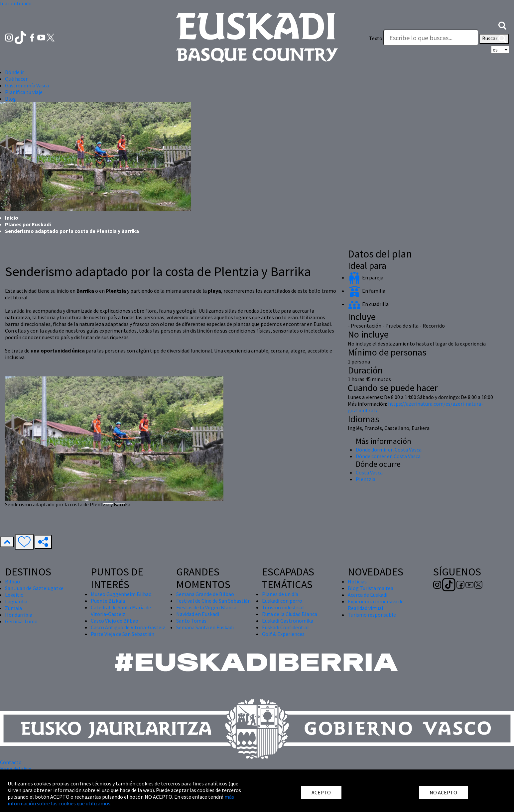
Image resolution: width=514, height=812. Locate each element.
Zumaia (13, 608)
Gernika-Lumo (21, 621)
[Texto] (431, 38)
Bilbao (12, 581)
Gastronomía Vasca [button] (27, 85)
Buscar (494, 39)
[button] (502, 25)
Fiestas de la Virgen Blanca (206, 607)
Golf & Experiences (283, 634)
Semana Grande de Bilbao (205, 594)
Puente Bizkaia (108, 601)
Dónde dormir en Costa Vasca (389, 450)
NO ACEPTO (443, 792)
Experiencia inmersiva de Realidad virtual (376, 605)
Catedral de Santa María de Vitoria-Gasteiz (121, 611)
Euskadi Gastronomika (288, 621)
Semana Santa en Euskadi (205, 627)
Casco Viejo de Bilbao (115, 621)
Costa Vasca (369, 472)
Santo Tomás (191, 621)
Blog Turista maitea (371, 588)
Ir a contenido (16, 3)
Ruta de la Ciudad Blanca (290, 614)
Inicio (12, 218)
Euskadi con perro (282, 601)
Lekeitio (14, 595)
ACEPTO (321, 792)
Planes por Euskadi (28, 224)
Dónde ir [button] (14, 72)
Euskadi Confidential (285, 627)
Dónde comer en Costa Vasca (388, 456)
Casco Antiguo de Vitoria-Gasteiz (128, 627)
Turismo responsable (372, 615)
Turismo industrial (283, 607)
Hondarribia (19, 615)
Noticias (357, 581)
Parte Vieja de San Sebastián (123, 634)
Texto (376, 38)
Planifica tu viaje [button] (24, 92)
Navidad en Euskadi (198, 614)
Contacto (11, 762)
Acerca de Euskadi (368, 595)
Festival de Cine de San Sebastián (213, 601)
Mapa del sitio (16, 769)
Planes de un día (280, 594)
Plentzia (366, 479)
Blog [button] (10, 99)
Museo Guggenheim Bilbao (121, 594)
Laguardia (16, 601)
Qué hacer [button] (16, 79)
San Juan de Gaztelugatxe (34, 588)
